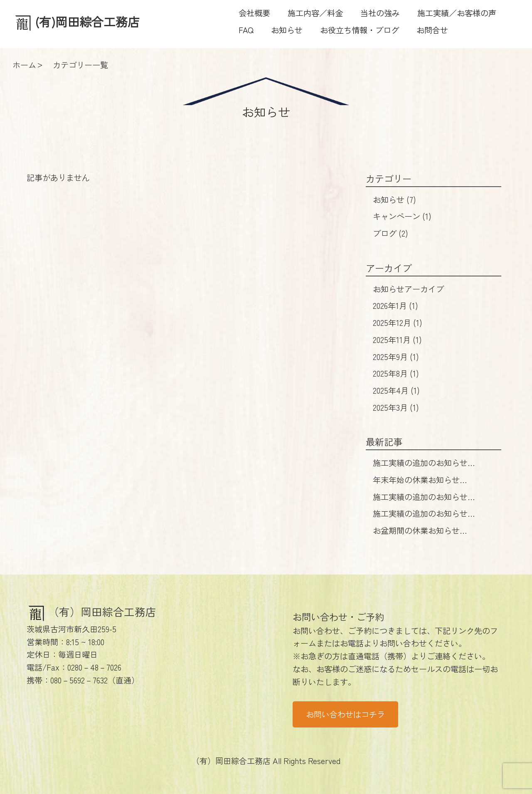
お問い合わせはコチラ (345, 714)
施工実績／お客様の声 (457, 13)
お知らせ (287, 30)
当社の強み (380, 13)
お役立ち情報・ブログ (360, 30)
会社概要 (254, 13)
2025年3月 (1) (396, 407)
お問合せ (432, 30)
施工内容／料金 (315, 13)
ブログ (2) (390, 233)
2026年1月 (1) (395, 306)
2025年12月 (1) (398, 323)
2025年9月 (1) (396, 357)
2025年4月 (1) (396, 390)
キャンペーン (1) (402, 216)
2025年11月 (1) (397, 340)
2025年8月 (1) (396, 373)
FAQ (246, 30)
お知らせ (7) (394, 200)
